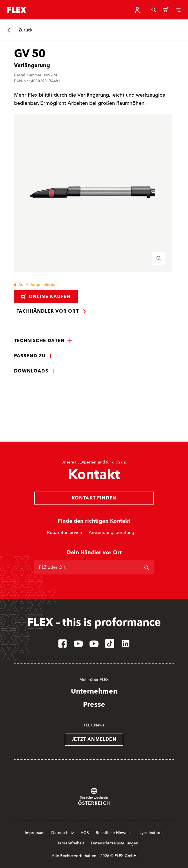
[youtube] (78, 644)
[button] (43, 341)
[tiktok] (110, 644)
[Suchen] (147, 568)
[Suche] (154, 10)
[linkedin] (126, 644)
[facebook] (62, 644)
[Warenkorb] (166, 10)
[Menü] (178, 10)
